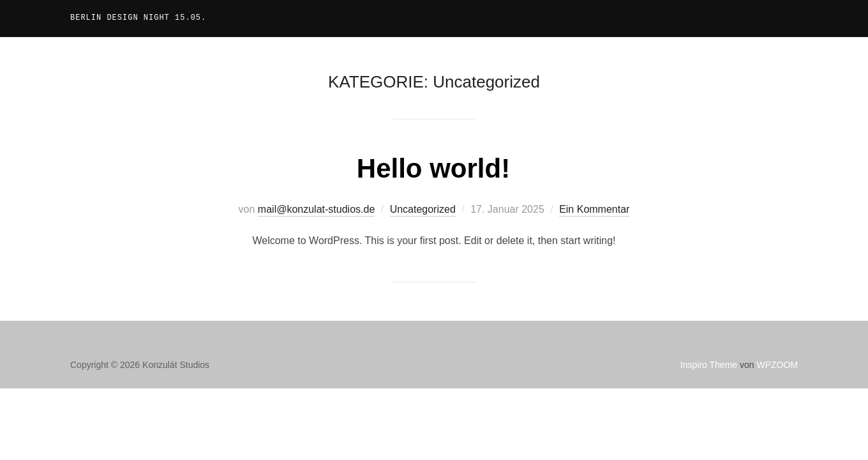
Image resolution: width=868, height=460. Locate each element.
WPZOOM (777, 365)
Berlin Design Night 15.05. (138, 18)
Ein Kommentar (594, 209)
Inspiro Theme (709, 365)
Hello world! (433, 168)
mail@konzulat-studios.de (316, 209)
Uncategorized (423, 209)
